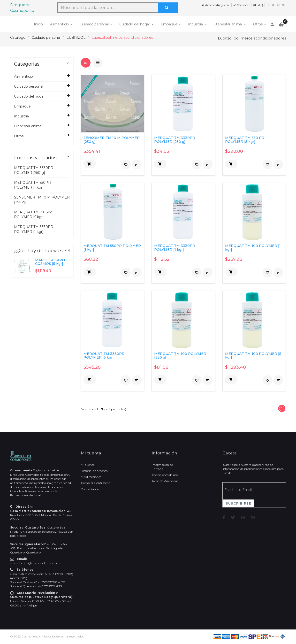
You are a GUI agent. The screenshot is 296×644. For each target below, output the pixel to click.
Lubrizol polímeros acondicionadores (122, 38)
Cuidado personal (94, 24)
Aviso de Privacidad (165, 481)
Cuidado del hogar (135, 24)
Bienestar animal (228, 24)
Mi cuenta (88, 465)
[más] (66, 250)
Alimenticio (60, 24)
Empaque (169, 24)
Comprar (242, 5)
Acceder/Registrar (216, 5)
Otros (258, 24)
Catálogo (18, 38)
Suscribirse (238, 503)
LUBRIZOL (76, 38)
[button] (90, 164)
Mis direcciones (91, 477)
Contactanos (90, 489)
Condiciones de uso (165, 475)
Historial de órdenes (94, 471)
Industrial (196, 24)
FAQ (258, 5)
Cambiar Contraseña (96, 483)
